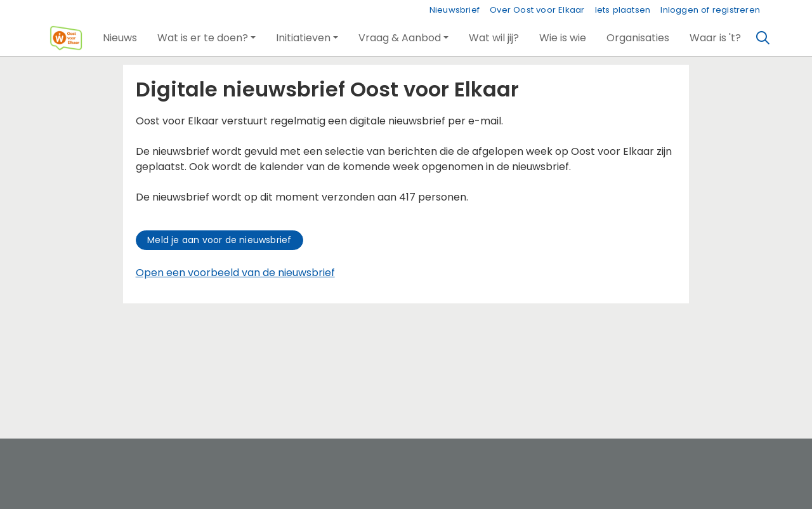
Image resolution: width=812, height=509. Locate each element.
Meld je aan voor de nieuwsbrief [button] (219, 240)
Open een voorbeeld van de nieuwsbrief (235, 273)
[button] (120, 38)
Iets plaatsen (623, 10)
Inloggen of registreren (710, 10)
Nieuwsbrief (455, 10)
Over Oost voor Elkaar (537, 10)
